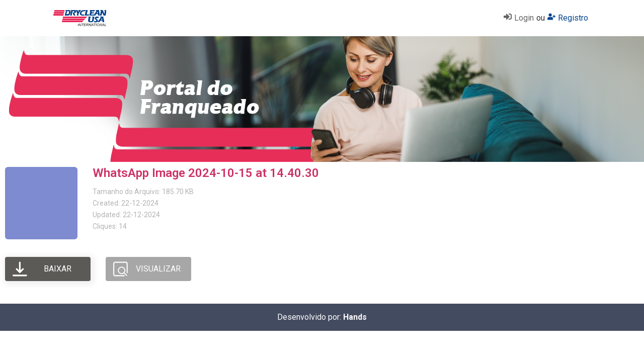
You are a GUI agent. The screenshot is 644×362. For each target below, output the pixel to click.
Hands (355, 317)
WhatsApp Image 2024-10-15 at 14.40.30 (206, 173)
